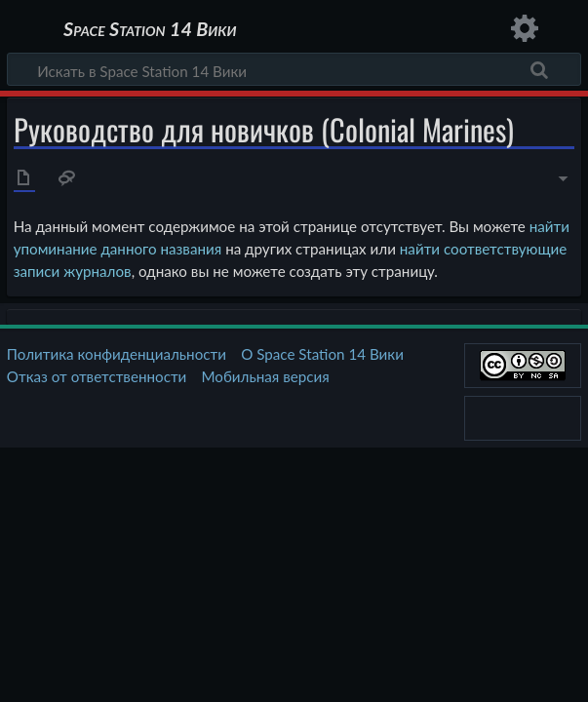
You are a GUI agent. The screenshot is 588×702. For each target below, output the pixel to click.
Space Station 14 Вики (150, 29)
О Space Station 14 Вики (322, 354)
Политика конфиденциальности (117, 354)
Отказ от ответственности (97, 376)
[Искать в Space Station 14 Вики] (294, 69)
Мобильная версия (266, 376)
